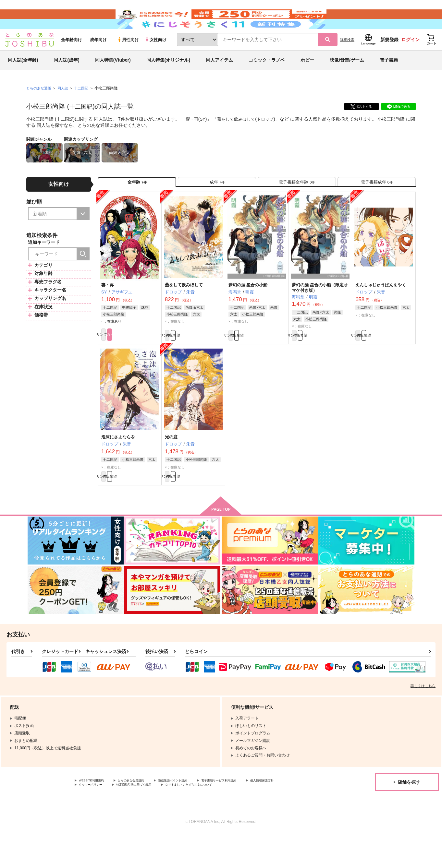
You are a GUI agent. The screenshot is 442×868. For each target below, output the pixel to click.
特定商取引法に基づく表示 (192, 819)
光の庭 (171, 465)
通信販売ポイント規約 (194, 813)
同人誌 (66, 107)
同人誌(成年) (66, 79)
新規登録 (389, 59)
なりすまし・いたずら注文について (261, 819)
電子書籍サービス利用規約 (251, 813)
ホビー (307, 79)
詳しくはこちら (423, 718)
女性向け (156, 59)
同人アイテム (219, 79)
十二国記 (82, 125)
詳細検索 (347, 59)
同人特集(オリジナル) (168, 79)
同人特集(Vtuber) (113, 79)
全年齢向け (72, 59)
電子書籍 (389, 79)
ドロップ (271, 138)
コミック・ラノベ (267, 79)
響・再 (194, 138)
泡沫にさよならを (118, 465)
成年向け (98, 59)
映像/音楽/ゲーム (347, 79)
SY (205, 138)
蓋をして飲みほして (240, 138)
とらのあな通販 (40, 107)
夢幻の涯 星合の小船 (248, 310)
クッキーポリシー (140, 819)
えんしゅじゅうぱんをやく (381, 310)
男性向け (128, 59)
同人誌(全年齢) (23, 79)
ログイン (411, 59)
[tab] (217, 204)
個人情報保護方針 (94, 819)
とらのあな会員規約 (143, 813)
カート (144, 362)
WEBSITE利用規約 (95, 813)
